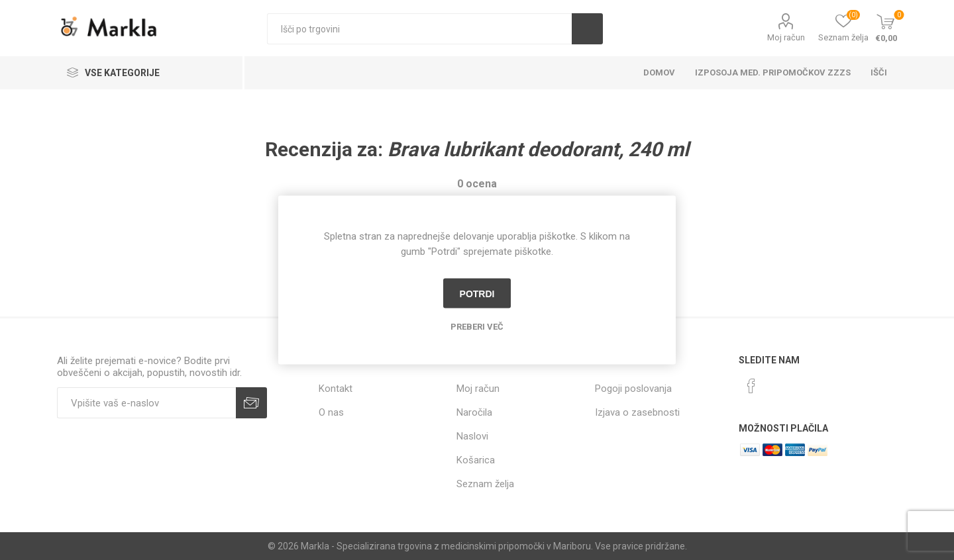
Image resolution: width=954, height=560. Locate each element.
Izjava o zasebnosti (637, 412)
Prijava (251, 403)
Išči (587, 29)
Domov (659, 72)
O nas (331, 412)
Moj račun (786, 37)
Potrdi (477, 293)
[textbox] (419, 29)
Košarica (476, 460)
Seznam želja (485, 484)
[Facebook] (751, 386)
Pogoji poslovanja (633, 389)
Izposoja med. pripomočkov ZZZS (773, 72)
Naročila (474, 412)
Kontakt (336, 389)
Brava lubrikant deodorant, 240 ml (538, 149)
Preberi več (477, 327)
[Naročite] (146, 403)
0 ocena (477, 184)
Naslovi (472, 436)
